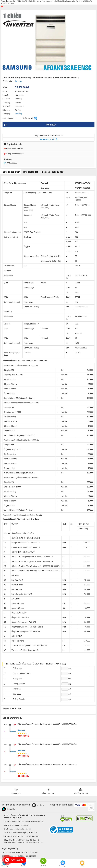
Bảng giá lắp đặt (30, 172)
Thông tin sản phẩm (11, 172)
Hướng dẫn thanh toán (14, 154)
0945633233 (10, 163)
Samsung (22, 730)
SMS (82, 864)
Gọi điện (43, 861)
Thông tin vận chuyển (14, 148)
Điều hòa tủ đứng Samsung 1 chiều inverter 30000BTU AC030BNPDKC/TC (47, 724)
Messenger (63, 864)
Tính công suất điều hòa (52, 172)
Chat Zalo (24, 864)
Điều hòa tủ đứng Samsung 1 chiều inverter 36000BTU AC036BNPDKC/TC (47, 744)
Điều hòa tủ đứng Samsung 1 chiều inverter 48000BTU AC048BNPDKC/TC (47, 764)
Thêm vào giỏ (30, 118)
